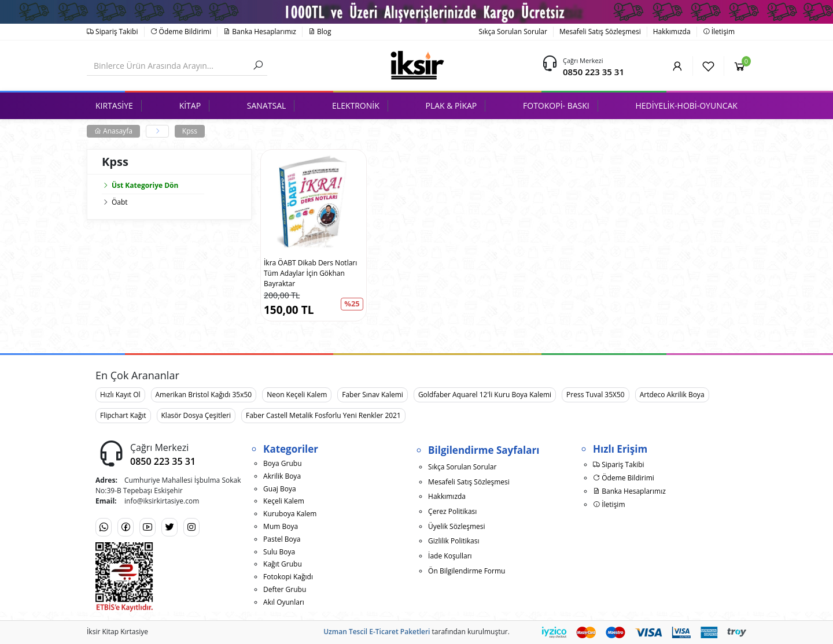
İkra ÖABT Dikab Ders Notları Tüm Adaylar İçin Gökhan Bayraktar (310, 273)
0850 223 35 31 (594, 72)
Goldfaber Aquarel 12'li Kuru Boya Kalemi (485, 395)
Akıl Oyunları (284, 602)
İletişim (719, 32)
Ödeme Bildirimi (181, 32)
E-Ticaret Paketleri (399, 632)
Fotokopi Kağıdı (288, 577)
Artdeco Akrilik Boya (672, 395)
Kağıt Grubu (283, 564)
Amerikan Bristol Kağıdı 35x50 (204, 395)
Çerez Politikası (452, 511)
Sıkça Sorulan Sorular (513, 32)
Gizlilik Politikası (454, 541)
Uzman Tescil (345, 632)
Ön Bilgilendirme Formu (467, 571)
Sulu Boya (279, 552)
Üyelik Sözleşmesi (456, 526)
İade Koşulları (450, 556)
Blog (320, 32)
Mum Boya (281, 526)
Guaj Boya (280, 489)
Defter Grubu (285, 589)
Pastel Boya (282, 539)
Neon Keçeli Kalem (297, 395)
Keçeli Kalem (284, 501)
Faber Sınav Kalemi (373, 395)
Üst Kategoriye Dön (140, 185)
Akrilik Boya (282, 476)
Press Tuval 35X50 (596, 395)
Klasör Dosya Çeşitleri (196, 415)
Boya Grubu (282, 463)
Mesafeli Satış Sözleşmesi (600, 32)
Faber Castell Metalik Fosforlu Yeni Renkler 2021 (323, 415)
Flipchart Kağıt (123, 415)
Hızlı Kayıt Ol (120, 395)
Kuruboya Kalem (290, 514)
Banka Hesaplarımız (260, 32)
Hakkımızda (672, 32)
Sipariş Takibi (113, 32)
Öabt (120, 202)
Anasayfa (113, 131)
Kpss (190, 131)
